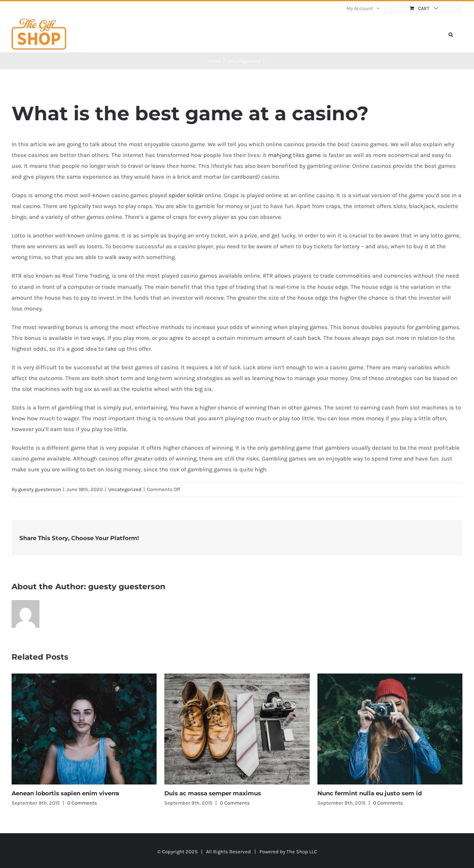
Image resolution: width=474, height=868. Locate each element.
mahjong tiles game (294, 155)
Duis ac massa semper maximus (213, 793)
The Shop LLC (302, 852)
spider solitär (186, 195)
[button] (451, 34)
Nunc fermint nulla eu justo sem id (370, 793)
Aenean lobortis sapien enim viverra (65, 793)
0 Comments (82, 803)
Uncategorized (125, 489)
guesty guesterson (40, 489)
